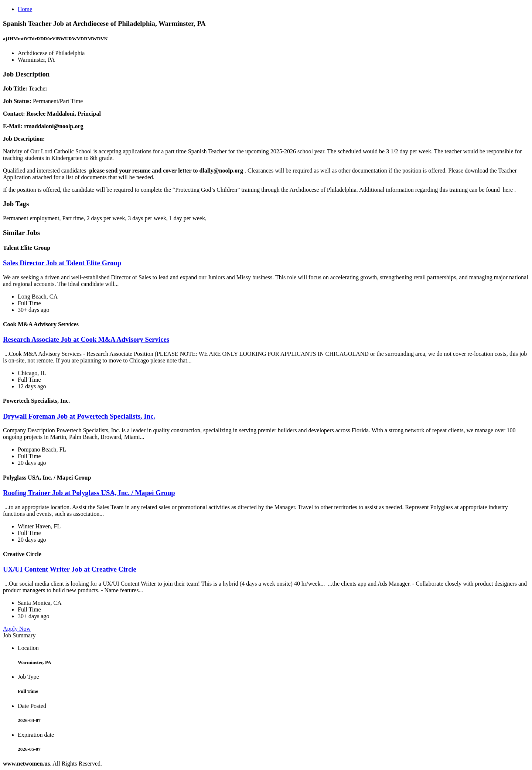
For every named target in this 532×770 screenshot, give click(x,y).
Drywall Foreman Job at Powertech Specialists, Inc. (79, 416)
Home (25, 9)
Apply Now (17, 629)
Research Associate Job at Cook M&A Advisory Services (86, 339)
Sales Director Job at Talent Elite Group (62, 263)
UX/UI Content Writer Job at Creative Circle (70, 569)
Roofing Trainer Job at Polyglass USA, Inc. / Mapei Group (89, 493)
